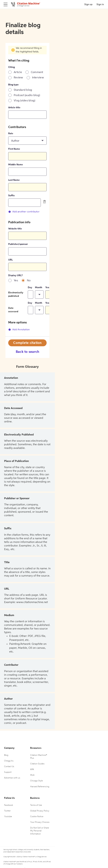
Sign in (100, 4)
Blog (6, 755)
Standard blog (23, 90)
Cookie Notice (37, 817)
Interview (38, 78)
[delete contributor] (45, 202)
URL (10, 260)
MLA (32, 775)
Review (18, 78)
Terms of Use (36, 805)
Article (18, 72)
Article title (14, 108)
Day (30, 288)
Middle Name (16, 165)
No (29, 281)
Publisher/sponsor (18, 244)
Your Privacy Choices (40, 822)
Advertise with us (12, 778)
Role (11, 134)
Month (39, 288)
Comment (37, 72)
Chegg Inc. (9, 761)
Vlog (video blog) (24, 101)
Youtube (8, 817)
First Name (14, 149)
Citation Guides (37, 764)
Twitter (7, 811)
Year (48, 288)
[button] (27, 141)
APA (32, 770)
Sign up (88, 4)
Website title (15, 229)
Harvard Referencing (40, 787)
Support (8, 772)
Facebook (9, 805)
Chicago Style (37, 781)
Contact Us (9, 767)
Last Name (14, 180)
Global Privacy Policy (40, 811)
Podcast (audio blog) (27, 95)
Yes (16, 281)
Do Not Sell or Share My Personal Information (40, 831)
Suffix (11, 196)
